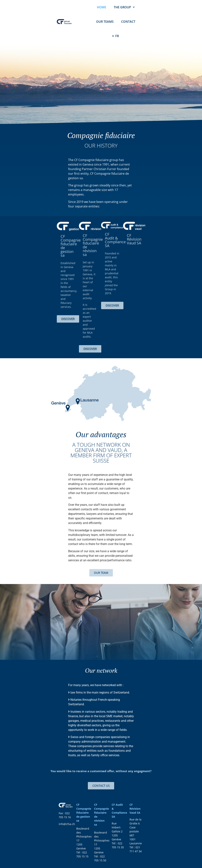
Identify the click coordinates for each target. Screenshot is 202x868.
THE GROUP (124, 7)
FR (116, 36)
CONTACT (128, 22)
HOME (102, 7)
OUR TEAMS (105, 22)
